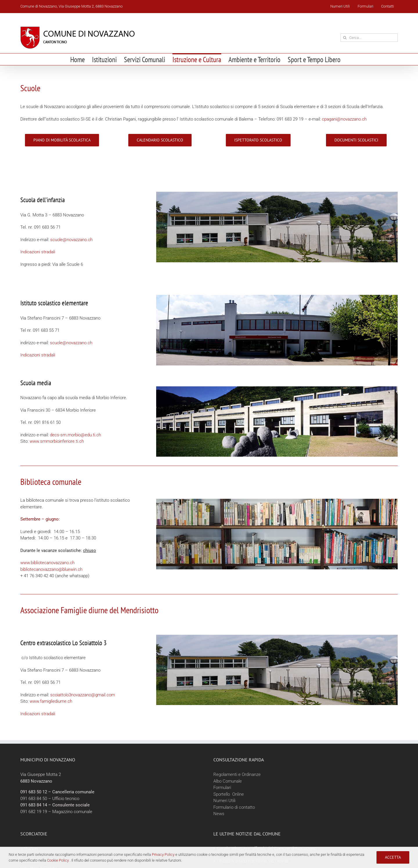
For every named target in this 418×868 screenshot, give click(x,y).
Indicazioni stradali (38, 252)
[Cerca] (345, 38)
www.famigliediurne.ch (51, 701)
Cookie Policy (58, 860)
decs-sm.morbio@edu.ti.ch (75, 435)
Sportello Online (229, 794)
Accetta (393, 857)
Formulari (222, 788)
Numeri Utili (224, 801)
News (219, 814)
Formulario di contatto (234, 807)
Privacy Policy (163, 854)
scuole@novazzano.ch (71, 240)
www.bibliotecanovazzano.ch (47, 563)
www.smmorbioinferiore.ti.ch (57, 441)
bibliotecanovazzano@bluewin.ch (51, 569)
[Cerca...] (369, 38)
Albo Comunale (228, 781)
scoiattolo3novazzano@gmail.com (83, 695)
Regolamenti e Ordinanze (237, 774)
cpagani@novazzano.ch (344, 119)
